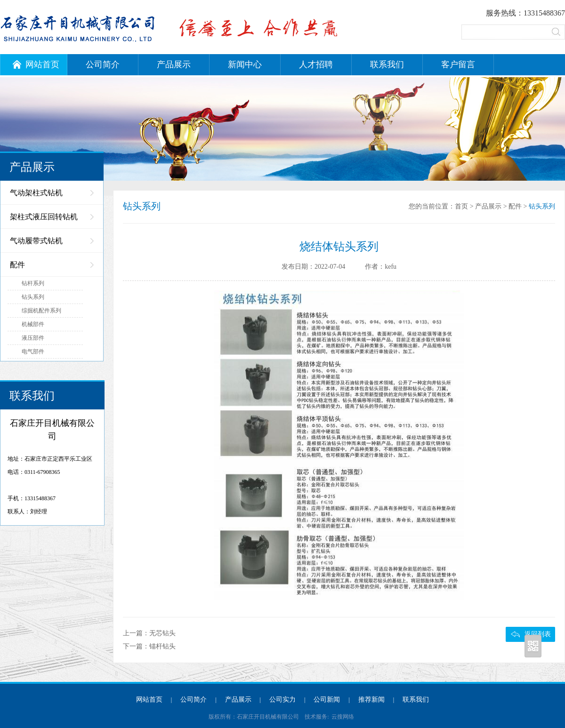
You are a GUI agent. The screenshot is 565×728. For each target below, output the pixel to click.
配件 (17, 265)
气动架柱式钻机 (36, 193)
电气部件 (33, 352)
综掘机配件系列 (41, 311)
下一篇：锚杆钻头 (149, 646)
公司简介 (103, 65)
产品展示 (174, 65)
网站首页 (36, 64)
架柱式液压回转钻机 (44, 217)
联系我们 (387, 65)
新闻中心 (245, 65)
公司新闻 (327, 700)
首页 (461, 206)
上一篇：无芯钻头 (149, 633)
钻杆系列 (33, 283)
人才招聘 (316, 65)
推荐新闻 (371, 700)
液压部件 (33, 338)
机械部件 (33, 324)
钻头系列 (33, 297)
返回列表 (538, 634)
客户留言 (458, 65)
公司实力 (282, 700)
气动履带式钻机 (36, 241)
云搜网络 (343, 717)
